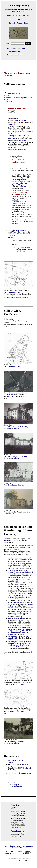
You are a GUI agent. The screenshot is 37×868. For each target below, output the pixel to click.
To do (26, 23)
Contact (12, 23)
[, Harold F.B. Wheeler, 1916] (20, 633)
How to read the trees (20, 848)
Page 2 (18, 627)
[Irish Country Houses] (16, 485)
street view (10, 298)
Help (6, 846)
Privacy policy (10, 851)
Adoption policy (24, 851)
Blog (19, 19)
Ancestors (26, 15)
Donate (19, 23)
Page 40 (11, 618)
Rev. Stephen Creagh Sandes (18, 230)
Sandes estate (12, 783)
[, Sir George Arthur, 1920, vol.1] (20, 629)
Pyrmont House (17, 786)
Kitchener (23, 187)
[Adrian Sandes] (20, 120)
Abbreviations (28, 846)
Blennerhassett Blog (14, 55)
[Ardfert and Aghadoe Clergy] (22, 178)
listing (13, 636)
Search (28, 43)
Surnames (17, 15)
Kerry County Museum (16, 741)
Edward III (12, 124)
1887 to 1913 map (14, 292)
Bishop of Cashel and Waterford (19, 234)
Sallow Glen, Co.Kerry (12, 312)
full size (16, 429)
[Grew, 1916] (19, 618)
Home (9, 15)
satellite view (24, 393)
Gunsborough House (15, 647)
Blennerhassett (25, 73)
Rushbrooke (16, 209)
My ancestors (10, 73)
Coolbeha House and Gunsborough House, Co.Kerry (18, 530)
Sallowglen (15, 785)
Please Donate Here (18, 831)
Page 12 (21, 631)
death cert (18, 220)
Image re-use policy (12, 853)
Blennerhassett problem (16, 48)
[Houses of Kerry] (16, 602)
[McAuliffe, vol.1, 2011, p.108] (18, 427)
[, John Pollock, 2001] (20, 571)
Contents (9, 76)
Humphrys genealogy (18, 6)
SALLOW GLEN (14, 761)
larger (9, 429)
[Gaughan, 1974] (14, 583)
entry (31, 222)
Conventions (15, 846)
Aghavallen (22, 180)
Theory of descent (13, 52)
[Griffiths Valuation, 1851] (17, 643)
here (27, 220)
